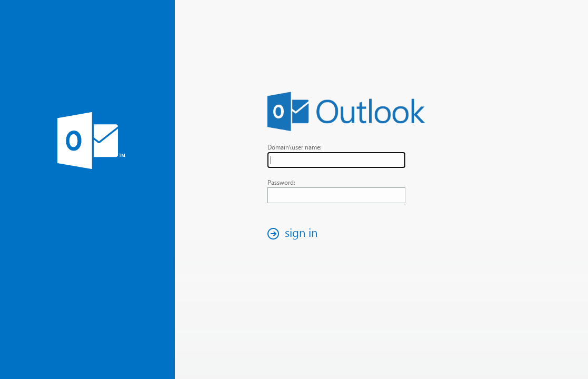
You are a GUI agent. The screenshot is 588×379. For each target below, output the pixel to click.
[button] (295, 233)
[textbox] (336, 160)
